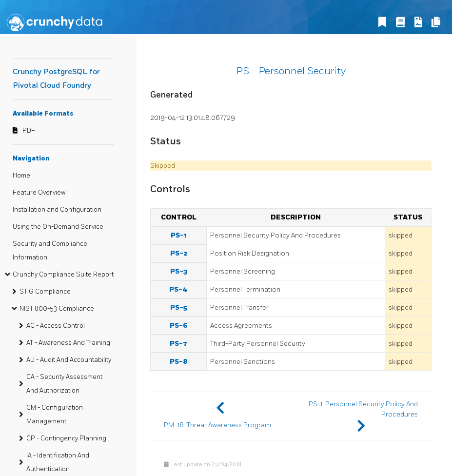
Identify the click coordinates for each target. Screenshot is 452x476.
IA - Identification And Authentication (58, 462)
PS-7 (178, 344)
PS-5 (179, 307)
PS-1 (178, 235)
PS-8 (178, 362)
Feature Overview (39, 193)
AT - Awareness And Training (68, 343)
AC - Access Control (56, 326)
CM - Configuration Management (55, 415)
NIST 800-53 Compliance (57, 309)
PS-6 (179, 326)
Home (21, 176)
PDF (29, 131)
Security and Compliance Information (50, 251)
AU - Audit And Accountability (69, 360)
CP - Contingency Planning (66, 438)
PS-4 (178, 289)
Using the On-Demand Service (58, 227)
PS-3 (179, 271)
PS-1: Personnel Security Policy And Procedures (363, 409)
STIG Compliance (45, 292)
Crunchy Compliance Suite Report (63, 275)
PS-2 (179, 253)
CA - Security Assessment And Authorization (64, 384)
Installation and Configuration (57, 210)
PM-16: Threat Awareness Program (217, 425)
